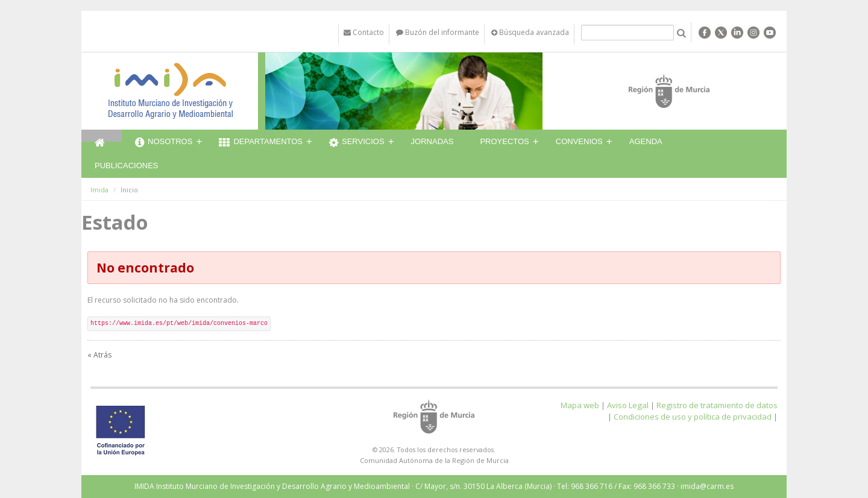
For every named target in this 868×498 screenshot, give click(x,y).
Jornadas (432, 141)
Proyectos (504, 141)
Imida (99, 190)
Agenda (646, 141)
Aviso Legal (628, 405)
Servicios (357, 143)
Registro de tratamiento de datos (717, 405)
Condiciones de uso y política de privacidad (693, 417)
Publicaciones (126, 165)
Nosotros (164, 143)
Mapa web (580, 405)
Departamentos (261, 143)
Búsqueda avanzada (530, 32)
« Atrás (99, 355)
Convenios (579, 141)
